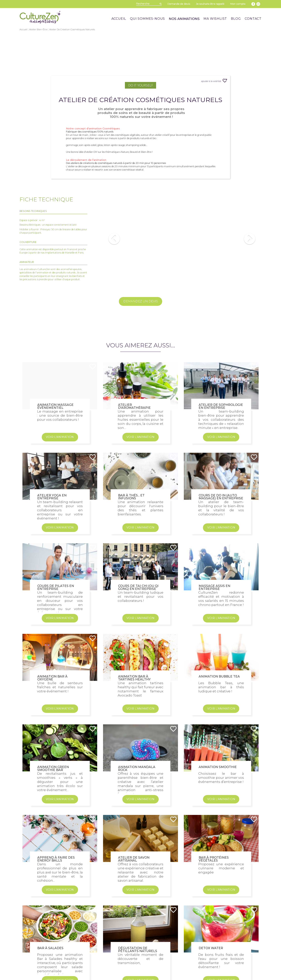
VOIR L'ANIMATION (60, 511)
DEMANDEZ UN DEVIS (141, 301)
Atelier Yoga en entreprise (52, 570)
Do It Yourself (141, 85)
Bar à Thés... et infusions (131, 570)
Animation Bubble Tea (219, 750)
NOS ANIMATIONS (184, 19)
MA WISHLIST (215, 19)
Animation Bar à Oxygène (52, 751)
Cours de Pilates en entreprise (56, 661)
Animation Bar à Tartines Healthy (134, 751)
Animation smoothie (218, 841)
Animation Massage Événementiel (55, 480)
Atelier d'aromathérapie (134, 480)
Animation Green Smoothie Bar (53, 842)
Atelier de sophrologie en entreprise (221, 480)
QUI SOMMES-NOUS (147, 19)
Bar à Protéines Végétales (214, 933)
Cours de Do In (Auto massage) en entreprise (221, 570)
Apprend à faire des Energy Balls (56, 933)
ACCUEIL (119, 19)
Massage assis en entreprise (214, 661)
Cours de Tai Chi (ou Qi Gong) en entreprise (138, 661)
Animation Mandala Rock (137, 842)
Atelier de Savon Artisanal (134, 933)
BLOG (236, 19)
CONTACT (253, 19)
